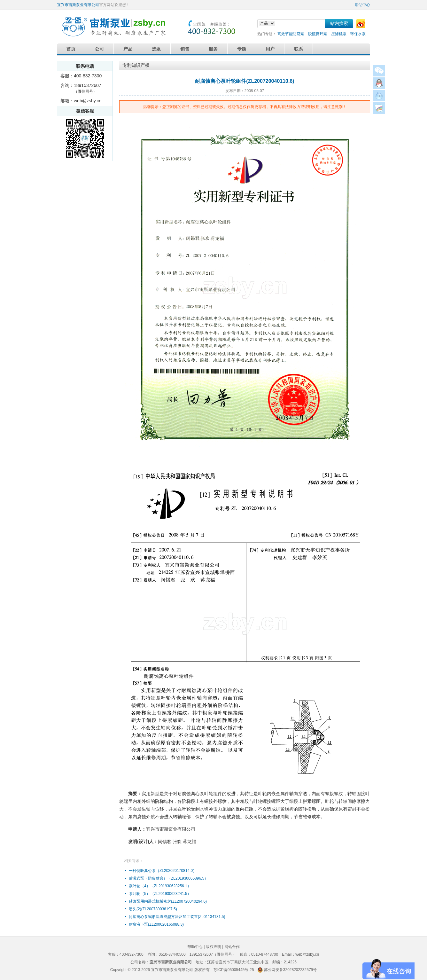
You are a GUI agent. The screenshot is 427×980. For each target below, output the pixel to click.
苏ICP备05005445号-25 (234, 970)
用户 (270, 49)
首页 (71, 49)
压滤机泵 (339, 34)
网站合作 (232, 947)
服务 (213, 49)
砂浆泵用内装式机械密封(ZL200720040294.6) (168, 901)
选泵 (156, 49)
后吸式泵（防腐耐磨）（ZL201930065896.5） (168, 878)
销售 (185, 49)
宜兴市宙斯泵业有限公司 (78, 5)
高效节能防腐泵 (291, 34)
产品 (128, 49)
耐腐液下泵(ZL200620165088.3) (156, 924)
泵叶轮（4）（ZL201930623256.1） (160, 886)
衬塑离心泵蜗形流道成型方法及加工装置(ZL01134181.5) (177, 917)
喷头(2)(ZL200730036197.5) (153, 909)
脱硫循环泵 (318, 34)
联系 (299, 49)
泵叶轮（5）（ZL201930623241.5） (160, 894)
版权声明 (213, 947)
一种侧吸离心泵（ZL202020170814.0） (163, 871)
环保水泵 (358, 34)
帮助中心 (362, 5)
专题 (242, 49)
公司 (99, 49)
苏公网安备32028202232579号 (290, 970)
